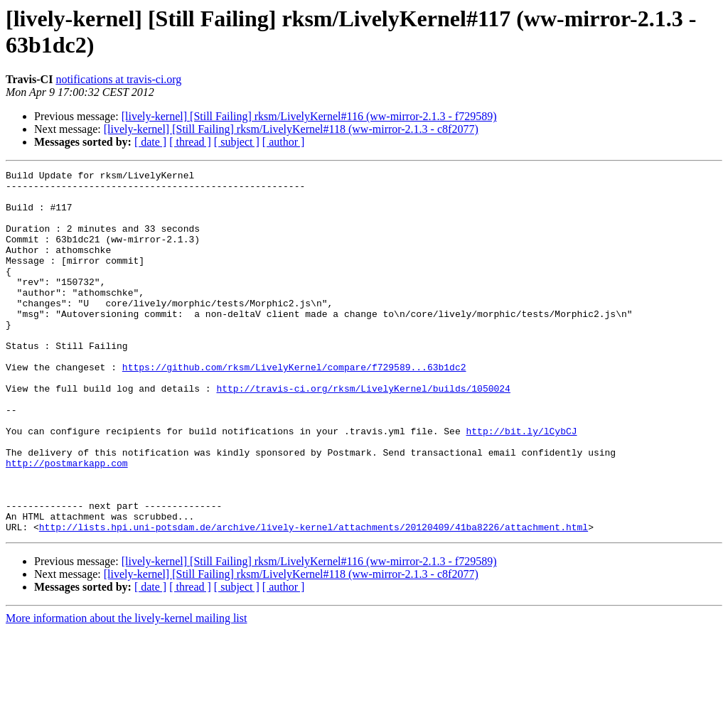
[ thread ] (190, 142)
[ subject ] (237, 142)
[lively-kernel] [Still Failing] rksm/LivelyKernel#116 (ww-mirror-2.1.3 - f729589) (309, 116)
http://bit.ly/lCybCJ (521, 484)
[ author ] (284, 142)
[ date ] (150, 142)
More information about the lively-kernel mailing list (126, 691)
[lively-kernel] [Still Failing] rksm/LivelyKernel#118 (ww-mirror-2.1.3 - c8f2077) (291, 129)
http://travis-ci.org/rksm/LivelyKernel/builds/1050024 (363, 433)
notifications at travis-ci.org (118, 79)
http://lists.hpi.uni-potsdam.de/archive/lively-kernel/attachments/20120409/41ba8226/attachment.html (314, 599)
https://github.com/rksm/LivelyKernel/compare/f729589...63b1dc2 (294, 407)
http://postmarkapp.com (67, 522)
